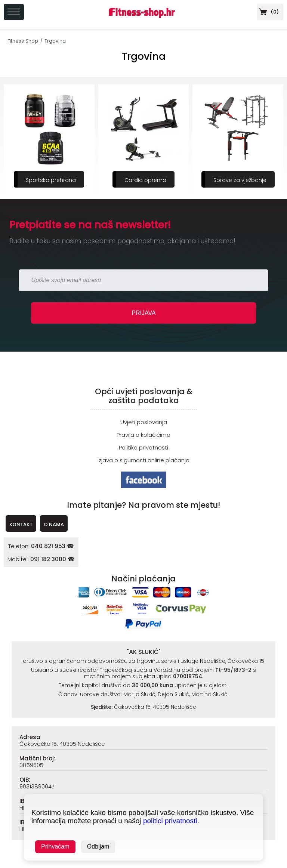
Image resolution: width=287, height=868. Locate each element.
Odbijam (98, 847)
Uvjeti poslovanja (144, 422)
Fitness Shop (23, 41)
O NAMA (54, 524)
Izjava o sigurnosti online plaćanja (143, 460)
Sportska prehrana (51, 180)
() (268, 12)
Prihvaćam (55, 847)
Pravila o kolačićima (143, 435)
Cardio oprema (145, 180)
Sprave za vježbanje (240, 180)
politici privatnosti (170, 821)
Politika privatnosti (143, 447)
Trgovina (55, 41)
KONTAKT (21, 524)
